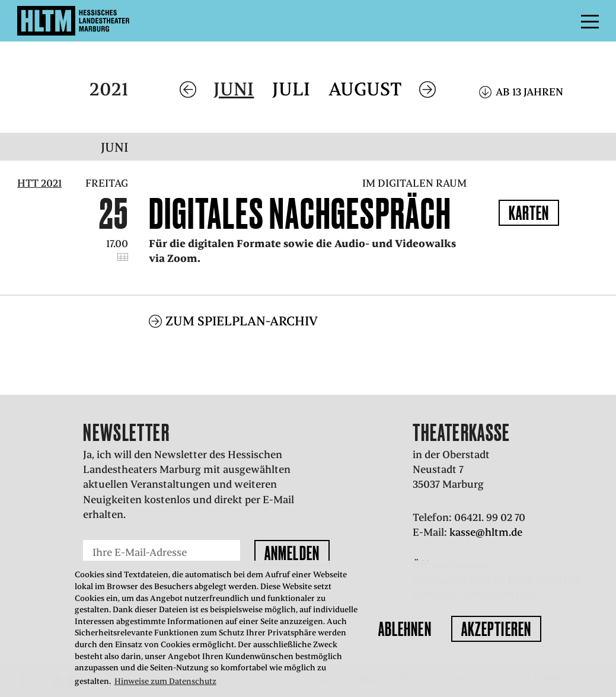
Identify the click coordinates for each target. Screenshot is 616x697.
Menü (563, 21)
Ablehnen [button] (405, 629)
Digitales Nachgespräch (300, 213)
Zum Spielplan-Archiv (242, 321)
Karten (529, 213)
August (365, 89)
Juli (291, 89)
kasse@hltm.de (486, 532)
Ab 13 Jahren (529, 92)
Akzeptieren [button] (496, 629)
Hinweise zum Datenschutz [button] (165, 681)
